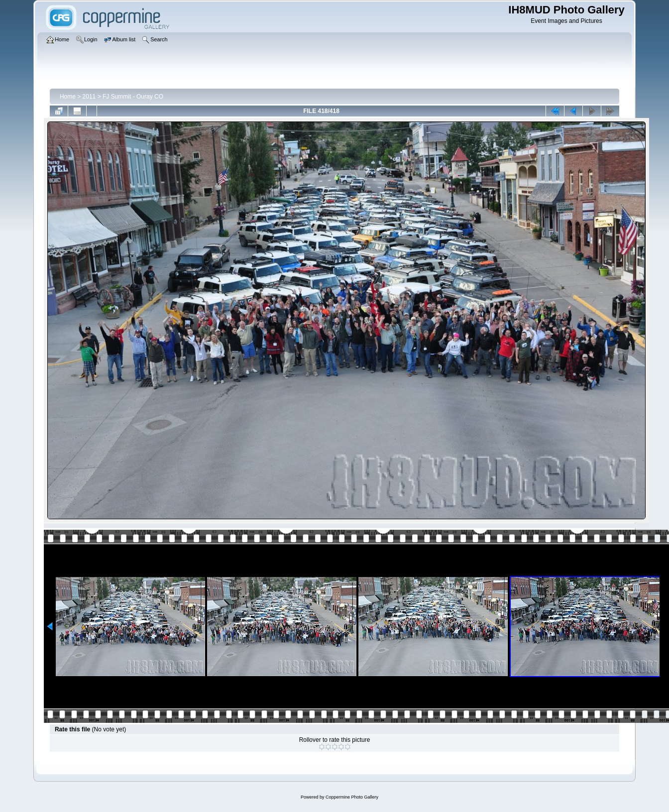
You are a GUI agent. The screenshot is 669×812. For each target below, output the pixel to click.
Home (68, 97)
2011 (89, 97)
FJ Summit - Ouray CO (133, 97)
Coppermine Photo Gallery (352, 797)
